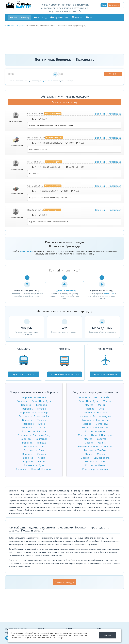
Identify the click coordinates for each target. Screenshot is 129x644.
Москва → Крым (95, 462)
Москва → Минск (95, 405)
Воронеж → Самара (34, 454)
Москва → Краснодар (95, 420)
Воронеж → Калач (34, 462)
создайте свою (46, 81)
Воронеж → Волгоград (34, 439)
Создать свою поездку (64, 102)
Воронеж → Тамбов (34, 420)
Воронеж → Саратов (34, 428)
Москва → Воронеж (95, 412)
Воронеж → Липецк (34, 443)
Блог (89, 17)
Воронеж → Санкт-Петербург (34, 401)
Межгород (40, 17)
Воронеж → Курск (34, 424)
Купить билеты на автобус (65, 374)
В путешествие (59, 17)
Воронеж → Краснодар (108, 114)
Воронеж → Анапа (34, 458)
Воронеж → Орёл (34, 450)
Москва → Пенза (95, 465)
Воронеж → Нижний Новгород (34, 469)
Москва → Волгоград (95, 424)
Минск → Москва (95, 454)
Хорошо (108, 635)
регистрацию (26, 251)
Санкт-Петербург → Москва (95, 401)
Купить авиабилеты (105, 374)
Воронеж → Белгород (34, 405)
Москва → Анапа (95, 431)
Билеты (77, 17)
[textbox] (30, 74)
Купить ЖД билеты (24, 374)
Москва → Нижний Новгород (95, 435)
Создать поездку (20, 17)
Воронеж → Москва (34, 397)
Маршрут (21, 26)
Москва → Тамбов (95, 450)
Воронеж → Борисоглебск (34, 416)
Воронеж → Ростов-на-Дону (34, 435)
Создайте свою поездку (64, 290)
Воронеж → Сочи (34, 446)
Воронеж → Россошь (34, 431)
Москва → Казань (95, 443)
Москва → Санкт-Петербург (95, 397)
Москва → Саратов (95, 439)
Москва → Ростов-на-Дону (95, 416)
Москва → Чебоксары (95, 428)
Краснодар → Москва (95, 469)
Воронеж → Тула (34, 465)
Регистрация (114, 5)
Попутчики (10, 26)
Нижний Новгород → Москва (95, 446)
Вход (104, 5)
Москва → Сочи (95, 409)
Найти (113, 74)
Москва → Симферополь (95, 458)
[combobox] (30, 74)
